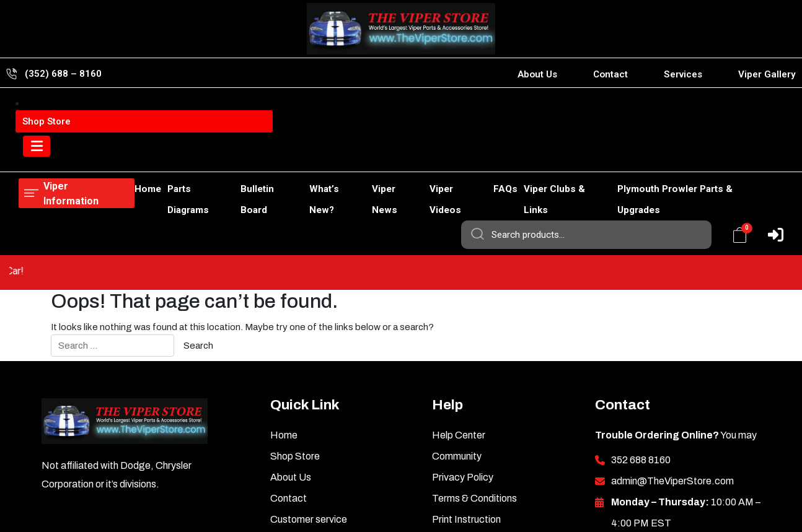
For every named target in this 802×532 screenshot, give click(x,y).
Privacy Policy (463, 394)
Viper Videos (438, 156)
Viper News (372, 156)
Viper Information (82, 111)
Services (683, 74)
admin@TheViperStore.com (672, 398)
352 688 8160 (641, 377)
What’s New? (304, 156)
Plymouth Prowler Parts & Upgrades (697, 156)
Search (477, 111)
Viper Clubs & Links (560, 156)
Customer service (309, 436)
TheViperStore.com (267, 506)
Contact (610, 74)
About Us (537, 74)
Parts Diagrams (155, 156)
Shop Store (83, 156)
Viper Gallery (767, 74)
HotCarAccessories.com (386, 506)
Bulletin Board (232, 156)
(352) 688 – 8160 (63, 74)
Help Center (459, 352)
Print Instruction (466, 436)
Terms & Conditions (474, 415)
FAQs (492, 156)
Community (457, 373)
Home (32, 156)
